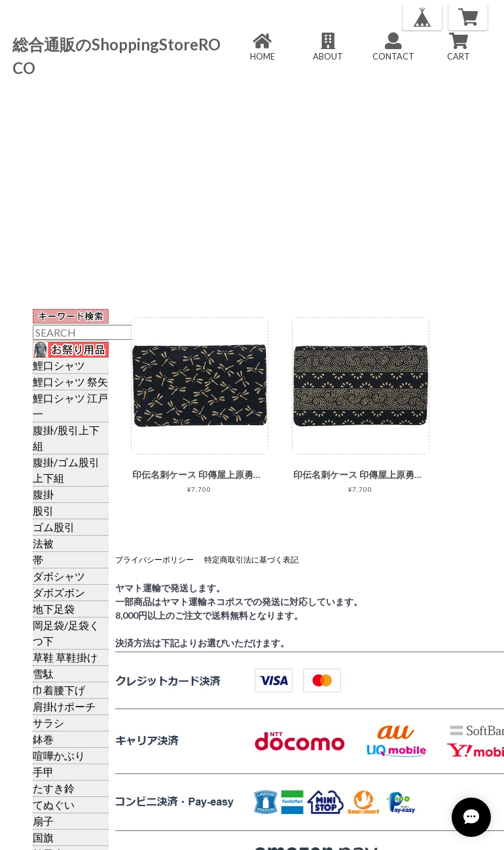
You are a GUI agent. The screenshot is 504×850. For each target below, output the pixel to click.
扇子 (43, 821)
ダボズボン (59, 592)
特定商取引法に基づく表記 (251, 560)
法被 (43, 543)
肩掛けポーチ (64, 706)
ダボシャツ (59, 576)
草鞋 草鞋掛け (65, 657)
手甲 (43, 772)
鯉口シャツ (59, 365)
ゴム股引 (54, 527)
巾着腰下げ (59, 690)
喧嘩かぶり (59, 755)
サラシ (48, 723)
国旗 (43, 837)
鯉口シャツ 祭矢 (70, 381)
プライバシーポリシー (154, 560)
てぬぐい (54, 804)
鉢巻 (43, 739)
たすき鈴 (54, 788)
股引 (43, 510)
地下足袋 (54, 609)
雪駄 (43, 674)
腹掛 (43, 494)
